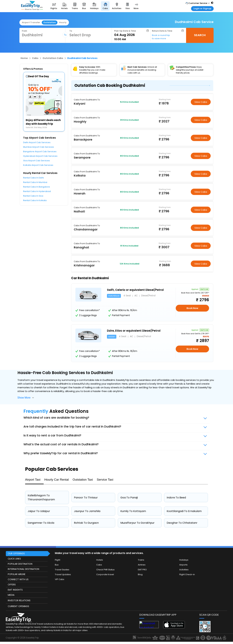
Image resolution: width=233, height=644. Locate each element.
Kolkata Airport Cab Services (38, 165)
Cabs (35, 58)
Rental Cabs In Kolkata (35, 200)
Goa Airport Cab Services (36, 161)
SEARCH (200, 35)
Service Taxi (105, 480)
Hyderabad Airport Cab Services (40, 156)
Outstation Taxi (83, 480)
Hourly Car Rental (57, 480)
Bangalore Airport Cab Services (40, 151)
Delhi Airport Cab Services (37, 142)
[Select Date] (131, 35)
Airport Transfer (31, 22)
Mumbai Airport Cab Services (39, 147)
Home (24, 58)
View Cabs (201, 102)
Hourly (63, 22)
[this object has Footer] (116, 594)
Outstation (50, 22)
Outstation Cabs (53, 58)
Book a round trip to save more (161, 37)
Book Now (192, 308)
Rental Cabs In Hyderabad (37, 191)
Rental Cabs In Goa (33, 196)
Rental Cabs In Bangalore (36, 187)
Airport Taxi (33, 480)
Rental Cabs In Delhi (33, 178)
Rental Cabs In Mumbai (35, 182)
